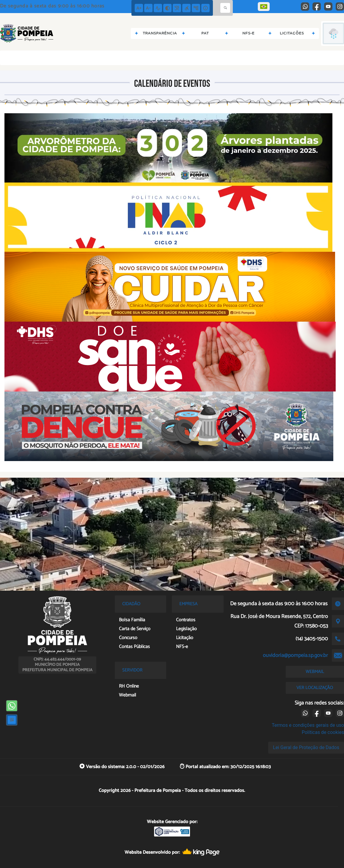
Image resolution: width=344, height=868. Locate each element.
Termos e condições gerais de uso (308, 725)
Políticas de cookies (323, 732)
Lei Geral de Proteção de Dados (306, 747)
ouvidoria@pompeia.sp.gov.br (295, 655)
